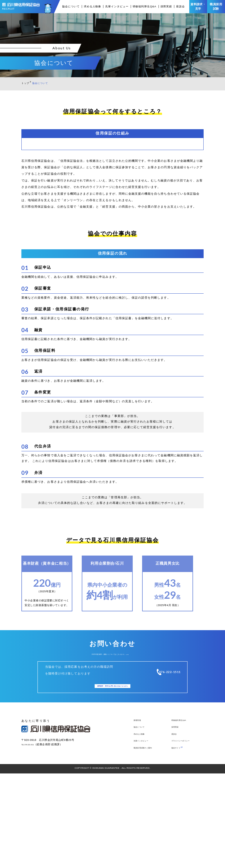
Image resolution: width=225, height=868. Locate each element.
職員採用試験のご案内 (149, 842)
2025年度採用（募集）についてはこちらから (108, 738)
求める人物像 (92, 7)
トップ (25, 83)
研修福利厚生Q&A (145, 7)
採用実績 (166, 7)
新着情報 (140, 811)
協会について (71, 7)
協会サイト (179, 842)
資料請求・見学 (198, 6)
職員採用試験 (216, 6)
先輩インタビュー (117, 7)
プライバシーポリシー (187, 834)
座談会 (180, 7)
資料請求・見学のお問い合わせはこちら (113, 773)
